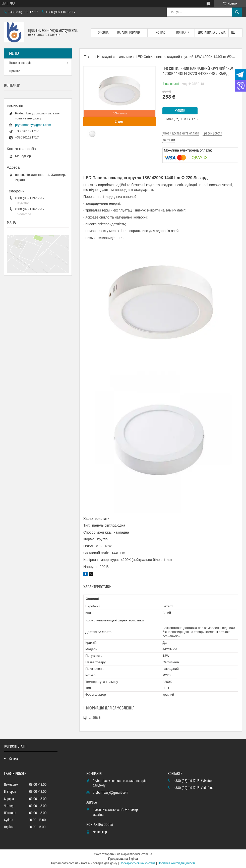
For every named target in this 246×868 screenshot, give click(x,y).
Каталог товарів (129, 33)
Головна (102, 33)
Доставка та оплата (212, 33)
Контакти (183, 33)
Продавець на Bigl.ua (123, 859)
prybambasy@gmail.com (33, 125)
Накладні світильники (115, 57)
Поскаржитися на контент (137, 863)
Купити (180, 111)
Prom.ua (146, 854)
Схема (14, 759)
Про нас (159, 33)
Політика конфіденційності (176, 863)
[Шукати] (237, 12)
